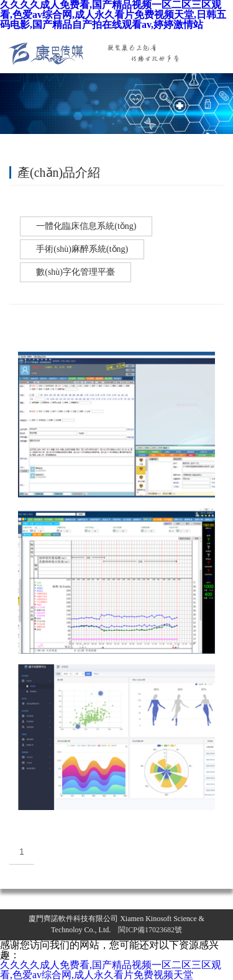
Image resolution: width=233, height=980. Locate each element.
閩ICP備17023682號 (150, 930)
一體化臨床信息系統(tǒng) (86, 226)
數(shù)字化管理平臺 (75, 272)
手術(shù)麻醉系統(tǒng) (82, 249)
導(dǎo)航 (219, 51)
